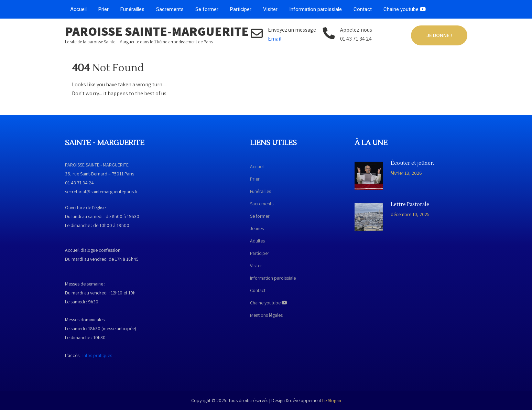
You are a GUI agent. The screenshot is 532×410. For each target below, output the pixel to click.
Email (275, 39)
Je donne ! (439, 35)
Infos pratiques (97, 355)
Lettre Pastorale (410, 205)
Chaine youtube (405, 9)
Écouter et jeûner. (412, 163)
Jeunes (257, 228)
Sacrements (170, 9)
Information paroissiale (316, 9)
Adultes (257, 241)
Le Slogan (332, 400)
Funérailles (132, 9)
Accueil (78, 9)
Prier (104, 9)
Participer (241, 9)
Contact (363, 9)
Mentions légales (266, 315)
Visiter (270, 9)
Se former (207, 9)
